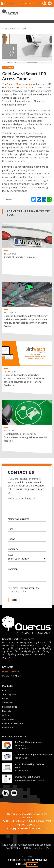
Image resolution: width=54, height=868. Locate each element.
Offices (5, 715)
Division (13, 672)
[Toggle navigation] (47, 14)
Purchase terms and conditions (34, 845)
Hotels (5, 699)
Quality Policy (13, 848)
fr (30, 4)
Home (5, 29)
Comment (13, 571)
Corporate (22, 29)
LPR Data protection (32, 848)
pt (33, 4)
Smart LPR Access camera (21, 84)
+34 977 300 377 (27, 825)
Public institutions (10, 707)
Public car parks (9, 728)
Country (11, 557)
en (23, 4)
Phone (11, 541)
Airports (6, 690)
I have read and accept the (25, 591)
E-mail (11, 531)
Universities (7, 703)
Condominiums (9, 719)
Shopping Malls (9, 694)
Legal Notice (9, 845)
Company (8, 200)
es (26, 4)
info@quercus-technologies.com (27, 828)
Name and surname (19, 521)
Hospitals (6, 711)
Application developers (13, 723)
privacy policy (19, 593)
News (12, 29)
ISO (47, 848)
